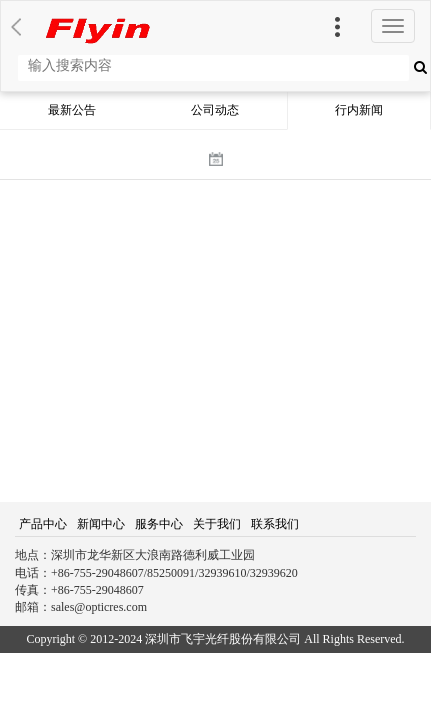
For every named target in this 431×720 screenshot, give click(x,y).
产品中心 (43, 524)
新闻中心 (101, 524)
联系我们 (275, 524)
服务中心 (159, 524)
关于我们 (217, 524)
